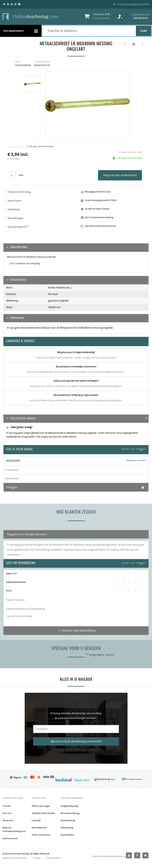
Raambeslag (67, 828)
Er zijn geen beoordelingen (40, 146)
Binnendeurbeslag (70, 813)
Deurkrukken (67, 835)
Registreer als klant (136, 460)
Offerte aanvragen (41, 806)
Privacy (37, 858)
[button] (76, 419)
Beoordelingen (16, 218)
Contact (7, 806)
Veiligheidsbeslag (69, 806)
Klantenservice (10, 839)
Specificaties (14, 201)
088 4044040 (141, 18)
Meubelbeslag (68, 820)
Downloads (14, 209)
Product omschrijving (19, 192)
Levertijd (36, 820)
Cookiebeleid (53, 858)
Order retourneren (41, 835)
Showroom (8, 820)
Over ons (7, 813)
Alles (134, 44)
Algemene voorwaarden (15, 858)
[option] (33, 84)
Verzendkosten (39, 828)
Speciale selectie (17, 227)
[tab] (76, 419)
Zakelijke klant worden (43, 813)
